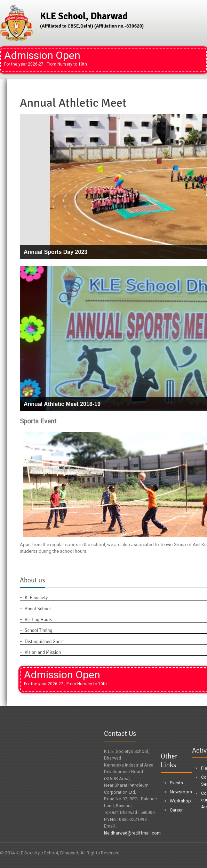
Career (176, 810)
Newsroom (181, 792)
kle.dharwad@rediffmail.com (132, 833)
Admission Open (46, 58)
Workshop (180, 801)
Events (176, 783)
